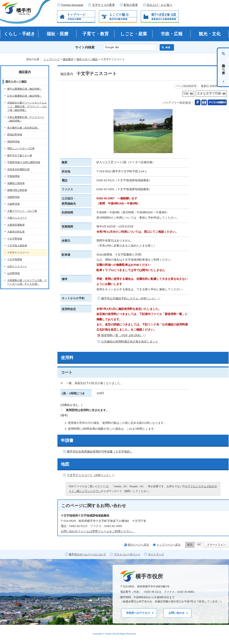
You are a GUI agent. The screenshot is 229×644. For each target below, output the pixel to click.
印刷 (186, 94)
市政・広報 (172, 34)
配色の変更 (131, 5)
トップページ (52, 59)
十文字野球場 (15, 239)
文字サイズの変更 (103, 5)
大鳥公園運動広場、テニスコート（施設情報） (26, 119)
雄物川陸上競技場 (17, 190)
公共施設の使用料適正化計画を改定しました (130, 341)
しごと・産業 (134, 34)
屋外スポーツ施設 (87, 59)
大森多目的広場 (16, 232)
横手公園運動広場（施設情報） (25, 89)
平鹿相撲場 (13, 176)
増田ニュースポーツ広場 (21, 148)
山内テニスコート (17, 266)
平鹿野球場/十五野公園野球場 (24, 162)
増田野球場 (13, 142)
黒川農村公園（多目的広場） (23, 128)
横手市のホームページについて (87, 554)
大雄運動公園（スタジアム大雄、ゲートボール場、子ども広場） (27, 282)
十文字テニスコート (91, 475)
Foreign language (72, 5)
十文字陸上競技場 (17, 246)
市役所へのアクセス (138, 613)
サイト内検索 (85, 47)
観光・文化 (210, 34)
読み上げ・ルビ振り (159, 5)
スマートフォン (216, 545)
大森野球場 (13, 204)
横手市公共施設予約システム (131, 298)
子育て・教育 (96, 34)
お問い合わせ (177, 613)
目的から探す (224, 67)
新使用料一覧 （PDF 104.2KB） (123, 335)
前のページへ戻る (138, 545)
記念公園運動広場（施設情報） (25, 96)
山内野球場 (13, 273)
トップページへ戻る (169, 545)
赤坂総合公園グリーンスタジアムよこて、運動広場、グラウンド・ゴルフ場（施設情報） (27, 106)
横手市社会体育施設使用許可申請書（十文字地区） (100, 451)
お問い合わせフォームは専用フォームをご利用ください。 (98, 531)
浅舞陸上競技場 (16, 183)
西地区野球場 (15, 135)
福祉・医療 (58, 34)
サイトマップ (156, 554)
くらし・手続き (19, 34)
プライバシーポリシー (127, 554)
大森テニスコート (17, 218)
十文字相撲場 (15, 259)
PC (199, 545)
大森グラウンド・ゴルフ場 (22, 211)
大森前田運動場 (16, 225)
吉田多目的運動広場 (18, 169)
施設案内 (68, 59)
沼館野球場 (13, 197)
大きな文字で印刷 (209, 93)
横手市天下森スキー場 (20, 155)
